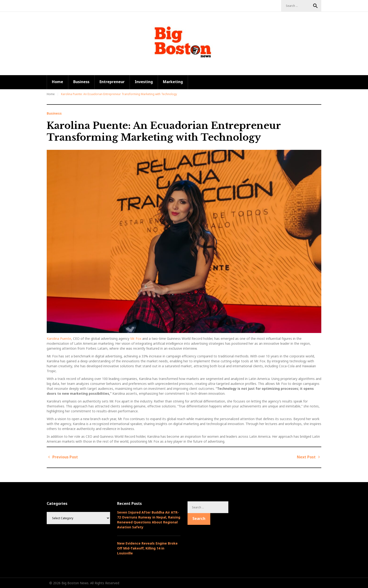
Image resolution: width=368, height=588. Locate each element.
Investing (144, 82)
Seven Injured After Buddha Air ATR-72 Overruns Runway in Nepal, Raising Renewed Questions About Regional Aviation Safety (149, 520)
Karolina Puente (59, 338)
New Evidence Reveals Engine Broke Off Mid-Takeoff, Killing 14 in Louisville (147, 548)
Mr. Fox (136, 338)
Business (81, 82)
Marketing (173, 82)
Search (315, 6)
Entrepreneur (112, 82)
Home (57, 82)
